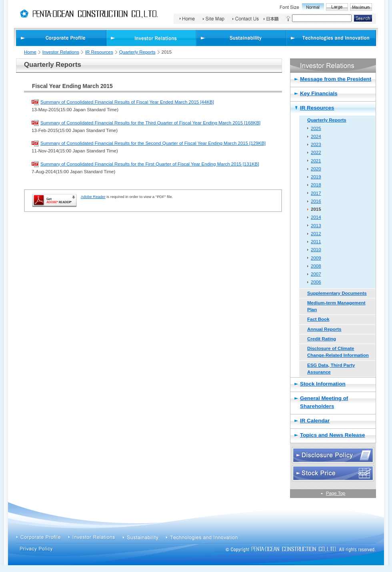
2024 (316, 136)
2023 (316, 144)
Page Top (336, 493)
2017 (316, 193)
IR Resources (99, 52)
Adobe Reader (93, 197)
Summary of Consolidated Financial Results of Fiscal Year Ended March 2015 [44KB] (127, 102)
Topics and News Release (332, 435)
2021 (316, 161)
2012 (316, 234)
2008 (316, 266)
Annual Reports (324, 329)
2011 (316, 242)
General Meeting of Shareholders (324, 402)
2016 (316, 201)
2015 (316, 209)
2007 (316, 274)
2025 (316, 128)
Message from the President (336, 79)
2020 (316, 169)
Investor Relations (61, 52)
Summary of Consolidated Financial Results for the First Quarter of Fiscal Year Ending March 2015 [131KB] (150, 164)
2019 (316, 177)
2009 (316, 258)
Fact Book (318, 319)
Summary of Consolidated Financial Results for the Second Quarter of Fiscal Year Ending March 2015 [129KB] (153, 143)
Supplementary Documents (337, 293)
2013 (316, 226)
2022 (316, 152)
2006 (316, 282)
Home (30, 52)
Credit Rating (322, 339)
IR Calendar (315, 421)
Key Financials (319, 93)
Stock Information (323, 384)
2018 (316, 185)
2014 (316, 217)
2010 (316, 250)
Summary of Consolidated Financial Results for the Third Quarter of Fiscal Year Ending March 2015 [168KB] (150, 123)
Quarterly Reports (137, 52)
